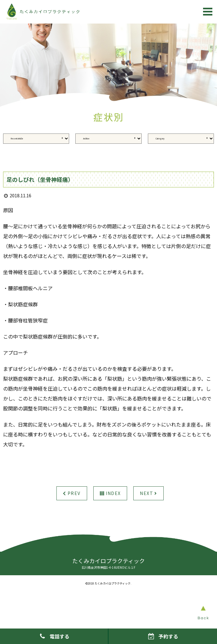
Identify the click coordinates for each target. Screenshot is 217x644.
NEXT (148, 493)
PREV (72, 493)
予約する (163, 636)
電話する (54, 636)
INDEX (110, 493)
